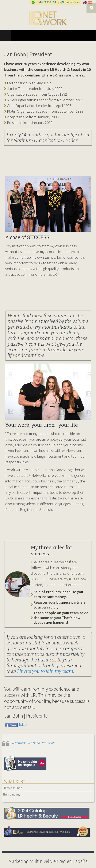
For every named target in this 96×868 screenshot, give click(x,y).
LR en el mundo (13, 788)
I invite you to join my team (45, 671)
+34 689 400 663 (46, 2)
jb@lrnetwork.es (69, 2)
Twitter (23, 725)
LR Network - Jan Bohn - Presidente (33, 743)
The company (11, 794)
